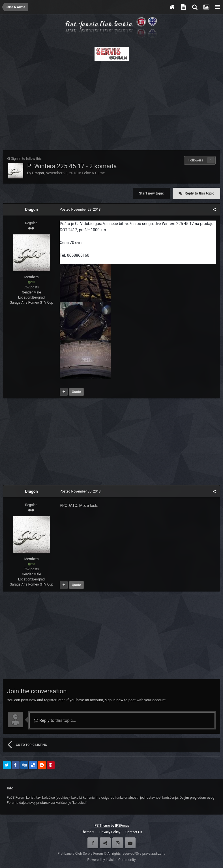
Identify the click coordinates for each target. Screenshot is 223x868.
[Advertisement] (111, 104)
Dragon (38, 173)
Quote (76, 392)
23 (32, 282)
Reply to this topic (199, 193)
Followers (196, 160)
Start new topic (151, 193)
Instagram (118, 843)
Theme (88, 832)
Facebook (93, 843)
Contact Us (134, 832)
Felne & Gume (93, 173)
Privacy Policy (110, 832)
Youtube (130, 843)
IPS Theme (102, 826)
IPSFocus (122, 826)
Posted (80, 210)
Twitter (105, 843)
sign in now (114, 700)
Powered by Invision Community (112, 860)
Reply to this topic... (55, 720)
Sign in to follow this (26, 159)
